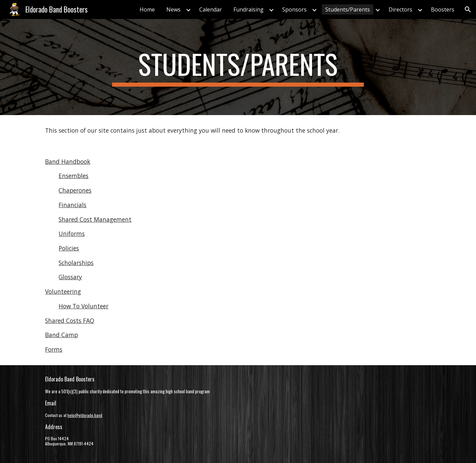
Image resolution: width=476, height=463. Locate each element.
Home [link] (147, 9)
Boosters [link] (443, 9)
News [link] (173, 9)
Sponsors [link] (294, 9)
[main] (238, 67)
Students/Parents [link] (348, 9)
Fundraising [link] (249, 9)
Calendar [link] (211, 9)
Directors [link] (400, 9)
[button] (468, 9)
